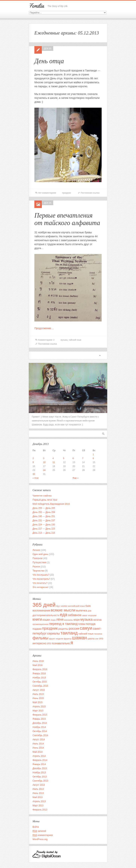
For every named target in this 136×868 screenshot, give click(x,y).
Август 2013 (39, 785)
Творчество (38, 571)
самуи (86, 628)
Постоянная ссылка (90, 193)
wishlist (64, 606)
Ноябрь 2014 (39, 727)
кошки (46, 620)
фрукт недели (56, 639)
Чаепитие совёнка (42, 496)
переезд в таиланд (63, 624)
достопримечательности (46, 615)
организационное (41, 624)
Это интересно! (40, 587)
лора (53, 620)
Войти (36, 827)
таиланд (69, 633)
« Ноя (35, 478)
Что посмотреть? (41, 579)
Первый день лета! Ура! (45, 500)
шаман (79, 638)
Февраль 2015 (40, 715)
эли (97, 639)
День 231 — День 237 (44, 520)
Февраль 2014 (40, 760)
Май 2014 (38, 752)
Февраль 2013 (40, 810)
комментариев (43, 835)
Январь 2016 (39, 674)
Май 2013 (38, 797)
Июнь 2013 (38, 793)
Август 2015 (39, 690)
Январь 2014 (39, 764)
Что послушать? (41, 575)
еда (64, 615)
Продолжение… (44, 328)
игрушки (92, 615)
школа (91, 639)
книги (37, 619)
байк (88, 606)
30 (34, 474)
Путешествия (39, 562)
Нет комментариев (47, 193)
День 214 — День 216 (44, 533)
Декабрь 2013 (40, 768)
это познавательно (58, 643)
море (77, 620)
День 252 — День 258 (44, 512)
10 (44, 462)
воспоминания (41, 610)
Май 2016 (38, 665)
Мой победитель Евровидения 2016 (51, 504)
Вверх (100, 355)
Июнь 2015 (38, 698)
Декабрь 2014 (40, 723)
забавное (75, 615)
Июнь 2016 (38, 661)
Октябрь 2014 (40, 731)
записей (39, 831)
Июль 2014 (38, 744)
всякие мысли (63, 610)
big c (58, 606)
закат (85, 615)
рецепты (63, 629)
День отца (49, 61)
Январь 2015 (39, 719)
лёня (60, 619)
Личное (36, 550)
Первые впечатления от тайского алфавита (67, 219)
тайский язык (75, 340)
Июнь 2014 (38, 748)
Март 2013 (38, 806)
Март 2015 (38, 711)
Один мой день (40, 554)
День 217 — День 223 (44, 529)
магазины (68, 620)
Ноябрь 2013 (39, 773)
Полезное (38, 558)
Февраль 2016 (40, 669)
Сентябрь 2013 (40, 781)
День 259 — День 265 (44, 508)
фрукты (68, 639)
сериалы (53, 633)
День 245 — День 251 (44, 516)
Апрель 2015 (39, 707)
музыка (64, 340)
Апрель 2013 (39, 801)
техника (98, 634)
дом (89, 611)
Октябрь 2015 (40, 682)
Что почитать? (40, 583)
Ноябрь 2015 (39, 678)
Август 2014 (39, 740)
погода (91, 624)
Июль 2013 (38, 789)
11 (54, 462)
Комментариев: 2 (46, 340)
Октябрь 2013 (40, 777)
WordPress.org (40, 839)
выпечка (82, 610)
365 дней (44, 605)
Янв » (75, 478)
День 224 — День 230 (44, 525)
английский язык (76, 606)
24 (44, 470)
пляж (82, 624)
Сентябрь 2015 (40, 686)
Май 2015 (38, 702)
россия (74, 628)
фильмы (40, 638)
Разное (36, 567)
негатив (97, 620)
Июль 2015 (38, 694)
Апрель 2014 (39, 756)
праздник (66, 193)
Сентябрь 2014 (40, 735)
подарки (37, 629)
